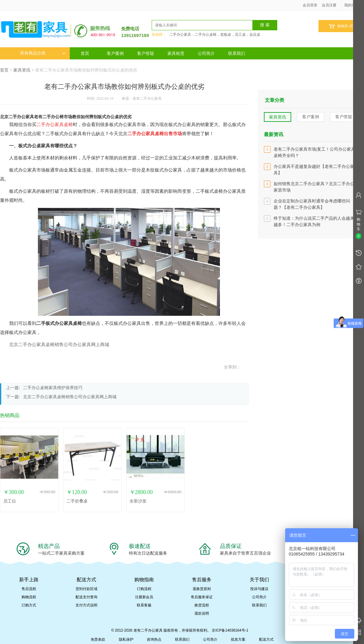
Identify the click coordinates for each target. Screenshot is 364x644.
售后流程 (29, 589)
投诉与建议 (259, 589)
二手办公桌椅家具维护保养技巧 (53, 388)
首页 (85, 53)
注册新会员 (144, 597)
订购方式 (29, 605)
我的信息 (354, 5)
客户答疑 (146, 53)
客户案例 (115, 53)
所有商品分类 (43, 53)
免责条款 (98, 639)
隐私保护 (126, 639)
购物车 (341, 26)
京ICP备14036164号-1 (230, 630)
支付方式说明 (86, 605)
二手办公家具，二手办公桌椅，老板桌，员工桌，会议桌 (215, 35)
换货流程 (202, 605)
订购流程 (144, 589)
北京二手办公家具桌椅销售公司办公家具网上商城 (59, 345)
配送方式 (266, 639)
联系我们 (237, 53)
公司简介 (206, 53)
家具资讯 (22, 70)
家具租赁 (176, 53)
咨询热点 (154, 639)
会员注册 (329, 5)
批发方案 (238, 639)
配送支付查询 (86, 597)
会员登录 (310, 5)
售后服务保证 (202, 597)
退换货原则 (202, 589)
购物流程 (29, 597)
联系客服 (144, 605)
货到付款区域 (86, 589)
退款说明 (202, 613)
